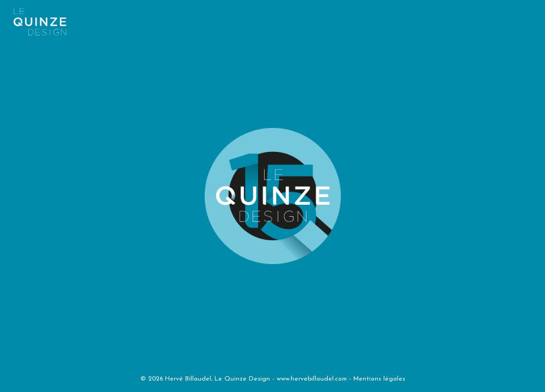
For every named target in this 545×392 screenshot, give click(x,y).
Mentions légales (379, 379)
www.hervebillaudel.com (312, 379)
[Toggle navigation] (265, 19)
